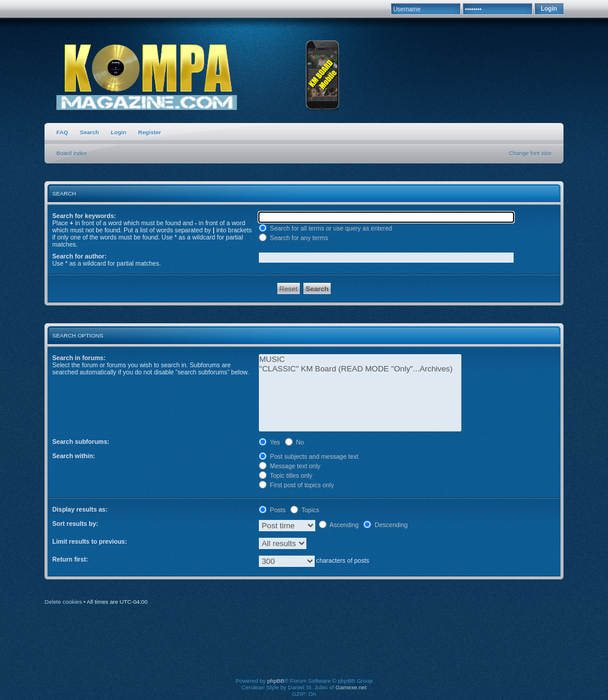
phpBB (276, 681)
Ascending (339, 525)
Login (119, 132)
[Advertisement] (304, 649)
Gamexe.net (351, 687)
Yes (270, 442)
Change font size (530, 153)
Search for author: (79, 256)
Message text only (290, 466)
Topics (305, 510)
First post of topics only (297, 485)
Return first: (70, 559)
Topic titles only (286, 475)
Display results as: (80, 509)
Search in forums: (79, 358)
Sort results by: (75, 524)
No (294, 442)
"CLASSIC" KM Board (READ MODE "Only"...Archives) (360, 369)
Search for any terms (294, 238)
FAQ (62, 132)
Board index (72, 153)
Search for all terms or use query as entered (326, 228)
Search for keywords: (84, 216)
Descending (386, 525)
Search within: (74, 456)
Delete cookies (63, 602)
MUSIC (360, 360)
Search (90, 132)
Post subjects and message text (309, 456)
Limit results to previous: (90, 541)
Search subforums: (81, 442)
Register (150, 132)
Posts (272, 510)
